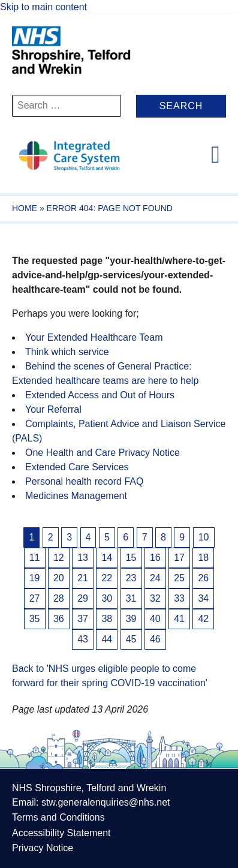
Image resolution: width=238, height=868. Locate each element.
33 (179, 598)
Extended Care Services (77, 467)
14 (107, 558)
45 (131, 639)
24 (155, 578)
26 (203, 578)
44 (107, 639)
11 (35, 558)
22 (107, 578)
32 (155, 598)
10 (204, 537)
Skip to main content (43, 7)
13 (83, 558)
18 (203, 558)
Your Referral (53, 409)
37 (83, 619)
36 (59, 619)
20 (59, 578)
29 (83, 598)
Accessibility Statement (61, 833)
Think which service (67, 352)
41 (179, 619)
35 (35, 619)
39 (131, 619)
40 (155, 619)
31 (131, 598)
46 (155, 639)
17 (179, 558)
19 (35, 578)
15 (131, 558)
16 (155, 558)
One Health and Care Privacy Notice (103, 453)
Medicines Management (76, 496)
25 (179, 578)
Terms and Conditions (58, 817)
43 (83, 639)
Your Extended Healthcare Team (94, 337)
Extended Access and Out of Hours (100, 395)
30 (107, 598)
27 (35, 598)
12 (59, 558)
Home (25, 208)
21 (83, 578)
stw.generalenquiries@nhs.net (106, 802)
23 (131, 578)
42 (203, 619)
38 (107, 619)
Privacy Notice (43, 848)
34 (203, 598)
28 (59, 598)
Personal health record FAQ (84, 481)
